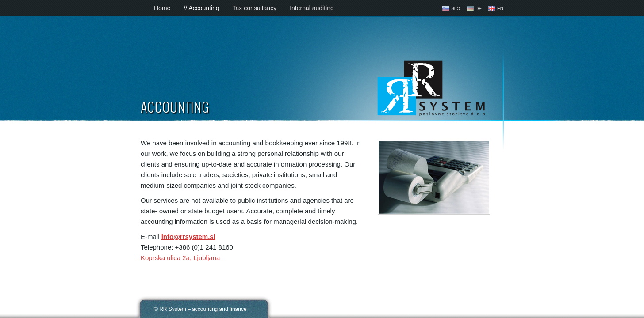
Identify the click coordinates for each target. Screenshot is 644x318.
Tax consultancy (255, 8)
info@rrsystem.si (188, 237)
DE (479, 9)
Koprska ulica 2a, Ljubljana (180, 258)
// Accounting (201, 8)
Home (162, 8)
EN (500, 9)
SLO (456, 9)
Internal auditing (312, 8)
